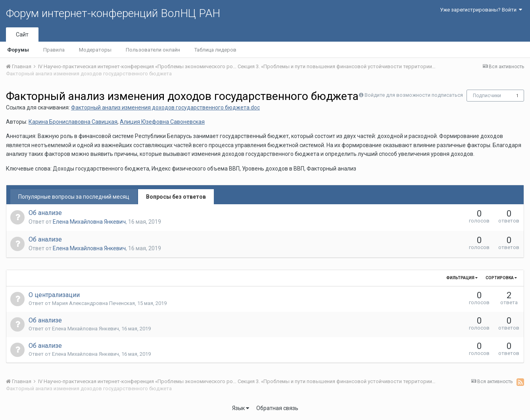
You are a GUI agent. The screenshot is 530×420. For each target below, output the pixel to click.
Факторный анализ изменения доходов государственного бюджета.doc (165, 107)
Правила (54, 50)
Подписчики (487, 96)
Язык (241, 408)
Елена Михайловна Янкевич (89, 222)
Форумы (18, 50)
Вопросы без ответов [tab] (176, 197)
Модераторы (95, 50)
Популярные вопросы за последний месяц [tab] (74, 197)
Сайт (22, 35)
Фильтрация (462, 278)
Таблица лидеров (215, 50)
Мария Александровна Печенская (93, 303)
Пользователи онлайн (153, 50)
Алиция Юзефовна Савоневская (162, 122)
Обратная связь (277, 408)
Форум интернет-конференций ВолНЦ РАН (113, 13)
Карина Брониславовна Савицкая (73, 122)
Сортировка (501, 278)
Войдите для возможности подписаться (414, 95)
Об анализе (45, 213)
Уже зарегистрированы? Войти (481, 10)
